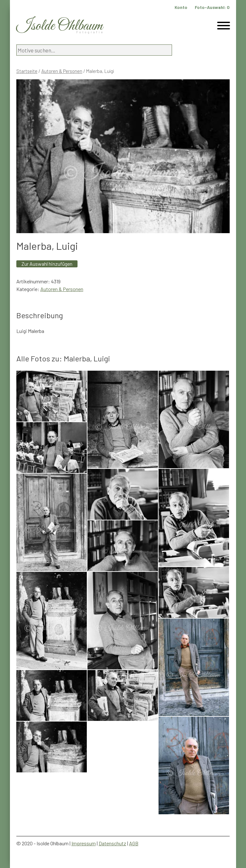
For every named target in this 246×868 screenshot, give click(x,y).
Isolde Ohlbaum (60, 26)
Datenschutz (112, 843)
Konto (181, 7)
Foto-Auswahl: (212, 7)
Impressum (84, 843)
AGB (134, 843)
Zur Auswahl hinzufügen (47, 264)
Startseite (27, 71)
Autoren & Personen (62, 71)
